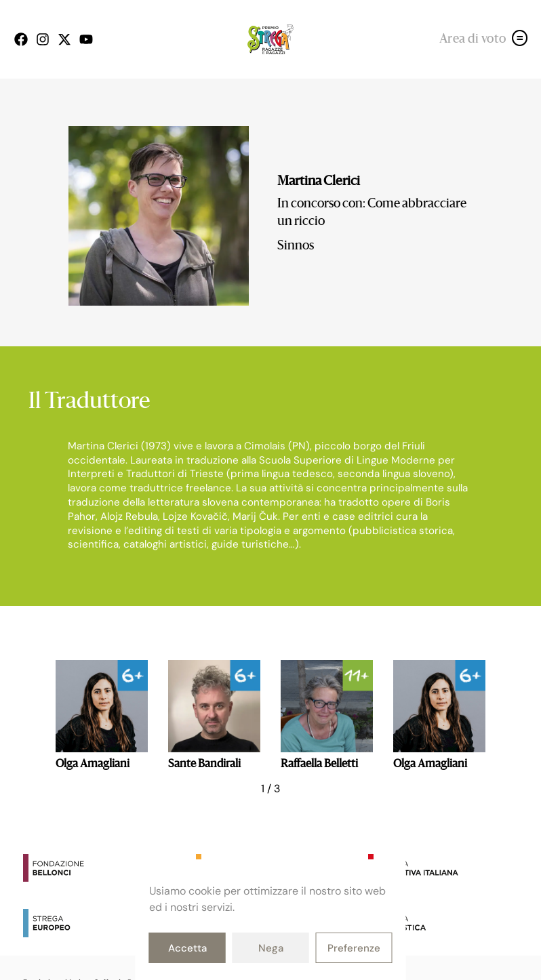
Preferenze (354, 948)
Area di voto (473, 39)
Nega (271, 948)
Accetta (187, 948)
